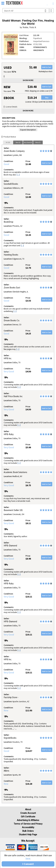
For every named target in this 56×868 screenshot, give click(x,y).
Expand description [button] (28, 130)
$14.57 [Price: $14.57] (29, 751)
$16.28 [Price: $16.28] (29, 784)
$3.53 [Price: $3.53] (28, 301)
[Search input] (28, 11)
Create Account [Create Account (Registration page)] (28, 813)
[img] (10, 847)
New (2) (18, 142)
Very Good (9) (28, 142)
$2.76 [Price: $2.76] (28, 268)
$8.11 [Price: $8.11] (28, 523)
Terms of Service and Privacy (28, 824)
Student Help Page (28, 835)
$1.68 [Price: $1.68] (28, 164)
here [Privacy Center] (28, 858)
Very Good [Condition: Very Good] (9, 371)
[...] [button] (18, 175)
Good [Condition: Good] (6, 164)
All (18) (8, 142)
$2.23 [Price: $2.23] (28, 235)
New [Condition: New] (6, 710)
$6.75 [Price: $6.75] (28, 485)
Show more (28, 80)
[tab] (8, 142)
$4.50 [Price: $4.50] (28, 371)
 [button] (3, 3)
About (28, 809)
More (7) (38, 142)
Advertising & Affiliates (28, 820)
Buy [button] (47, 97)
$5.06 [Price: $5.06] (28, 447)
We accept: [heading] (28, 841)
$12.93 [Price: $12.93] (29, 710)
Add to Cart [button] (47, 67)
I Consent (28, 864)
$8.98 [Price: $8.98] (28, 559)
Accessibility (28, 827)
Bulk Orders (28, 831)
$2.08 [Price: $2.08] (28, 197)
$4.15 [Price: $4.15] (28, 333)
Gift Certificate (28, 817)
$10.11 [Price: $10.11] (29, 597)
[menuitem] (47, 3)
